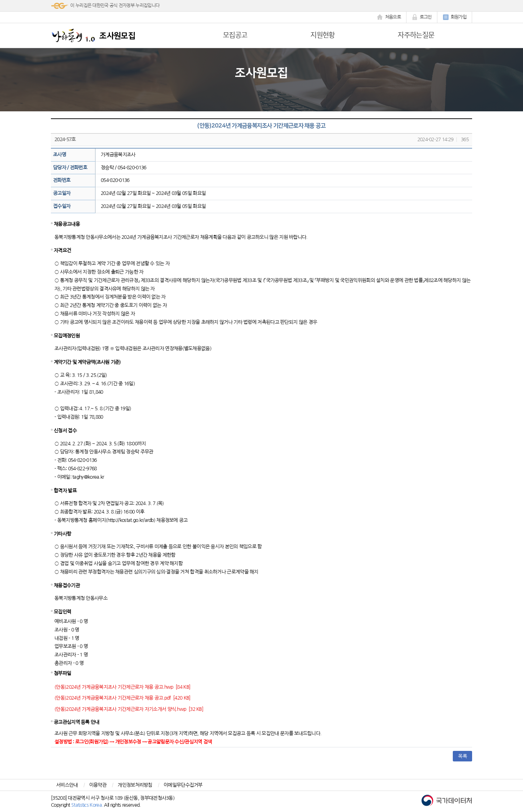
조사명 (59, 155)
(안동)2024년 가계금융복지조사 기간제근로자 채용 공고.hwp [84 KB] (122, 687)
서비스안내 (67, 785)
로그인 (422, 17)
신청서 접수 (65, 431)
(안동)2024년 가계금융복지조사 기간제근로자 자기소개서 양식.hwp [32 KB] (129, 709)
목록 (462, 756)
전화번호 (62, 180)
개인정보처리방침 (135, 785)
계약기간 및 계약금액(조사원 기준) (87, 362)
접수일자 (62, 206)
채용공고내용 (67, 224)
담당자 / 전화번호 (70, 168)
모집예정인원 (67, 336)
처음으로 (389, 17)
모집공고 (235, 35)
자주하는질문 (416, 35)
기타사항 (62, 534)
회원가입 (455, 17)
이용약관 (98, 785)
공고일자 (62, 193)
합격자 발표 (65, 491)
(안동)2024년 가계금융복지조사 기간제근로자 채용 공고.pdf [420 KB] (123, 698)
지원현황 (322, 35)
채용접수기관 (67, 585)
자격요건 (62, 250)
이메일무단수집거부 (183, 785)
